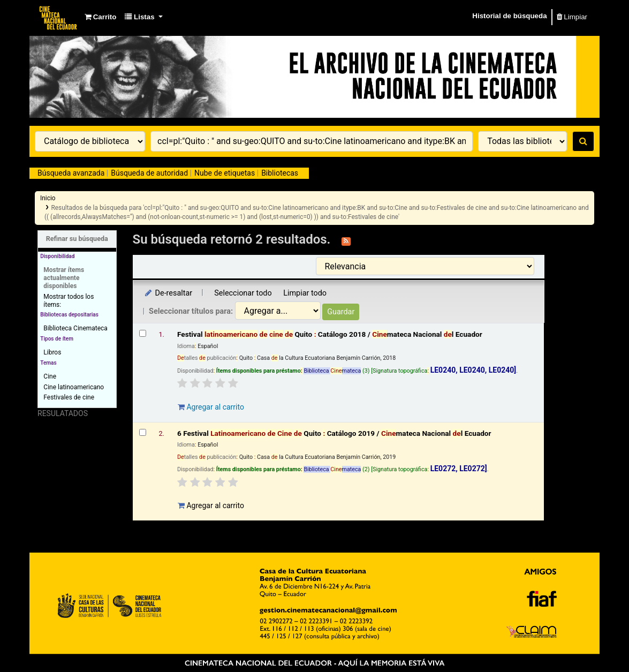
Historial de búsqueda (509, 16)
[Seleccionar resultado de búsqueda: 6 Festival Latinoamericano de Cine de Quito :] (143, 432)
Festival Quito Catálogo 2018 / (330, 334)
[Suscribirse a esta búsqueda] (346, 240)
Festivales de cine (69, 397)
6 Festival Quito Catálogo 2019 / (334, 433)
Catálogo (59, 17)
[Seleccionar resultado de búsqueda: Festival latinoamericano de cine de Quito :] (143, 333)
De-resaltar (168, 293)
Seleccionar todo (243, 293)
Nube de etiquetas (225, 173)
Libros (52, 352)
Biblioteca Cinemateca (75, 328)
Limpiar (572, 17)
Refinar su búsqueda (77, 239)
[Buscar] (583, 141)
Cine (50, 376)
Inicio (48, 198)
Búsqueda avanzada (71, 173)
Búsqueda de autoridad (149, 173)
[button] (100, 17)
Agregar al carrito (211, 407)
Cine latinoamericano (74, 387)
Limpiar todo (305, 293)
